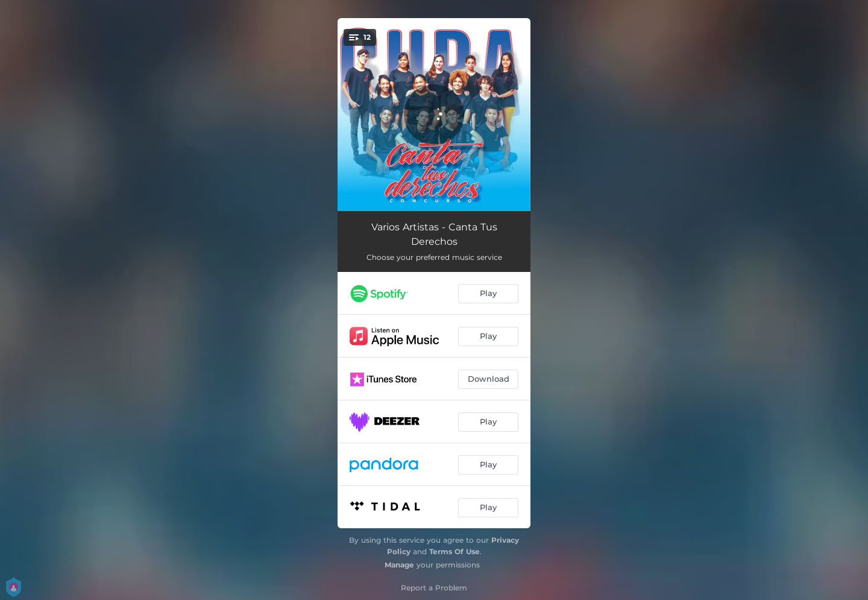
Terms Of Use (454, 551)
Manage (399, 565)
